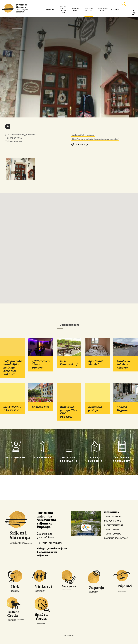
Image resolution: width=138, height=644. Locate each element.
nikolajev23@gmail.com (83, 135)
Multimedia (115, 10)
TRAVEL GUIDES (112, 529)
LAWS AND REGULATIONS (116, 538)
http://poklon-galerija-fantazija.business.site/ (95, 139)
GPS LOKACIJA (80, 145)
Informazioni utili (103, 10)
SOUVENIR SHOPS (113, 521)
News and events (76, 10)
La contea (50, 10)
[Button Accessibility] (134, 17)
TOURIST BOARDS (113, 534)
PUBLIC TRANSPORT (114, 525)
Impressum (69, 636)
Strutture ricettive (89, 10)
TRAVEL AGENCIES (113, 516)
